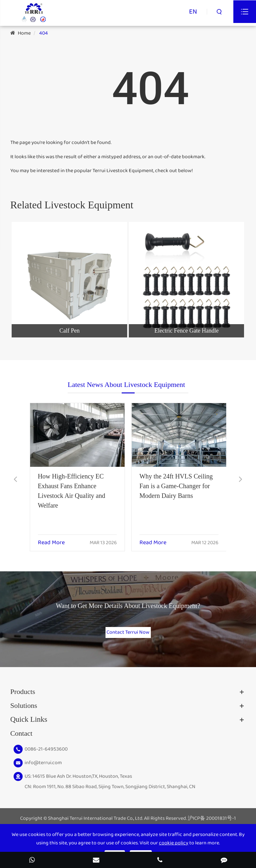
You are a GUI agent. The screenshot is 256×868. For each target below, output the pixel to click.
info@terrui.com (43, 768)
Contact (21, 738)
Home (24, 33)
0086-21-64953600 (46, 754)
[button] (15, 480)
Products (23, 697)
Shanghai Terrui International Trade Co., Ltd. (95, 824)
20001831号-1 (221, 824)
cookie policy (174, 843)
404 (44, 33)
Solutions (24, 711)
